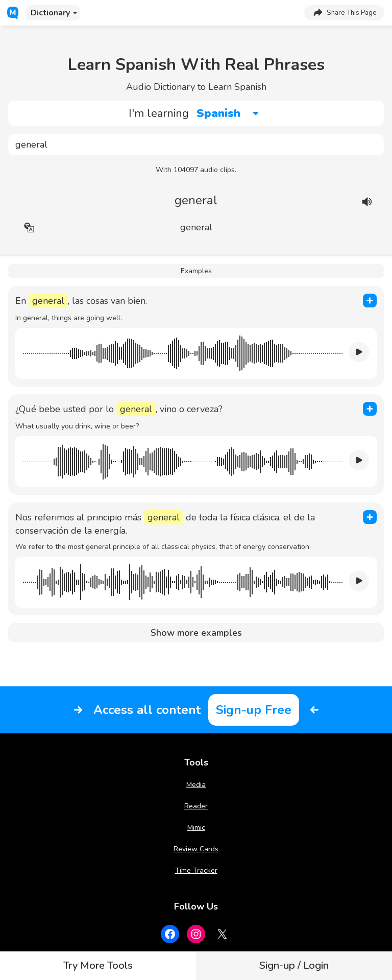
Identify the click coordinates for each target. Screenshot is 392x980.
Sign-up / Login (294, 965)
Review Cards (196, 849)
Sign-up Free (254, 710)
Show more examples (196, 633)
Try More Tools (98, 965)
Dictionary (50, 13)
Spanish (218, 113)
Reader (196, 806)
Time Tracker (196, 870)
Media (196, 785)
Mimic (196, 828)
